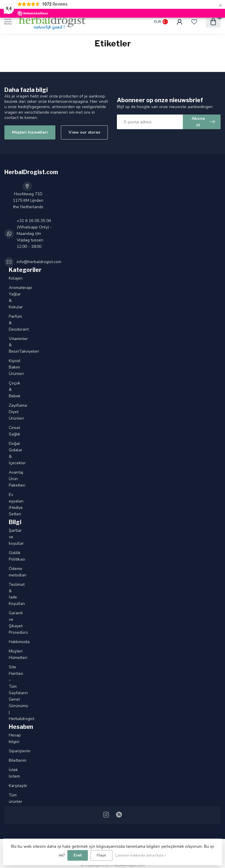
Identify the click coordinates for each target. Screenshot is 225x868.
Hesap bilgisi (10, 738)
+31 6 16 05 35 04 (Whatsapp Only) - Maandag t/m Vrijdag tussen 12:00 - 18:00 (34, 234)
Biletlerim (10, 760)
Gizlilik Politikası (10, 556)
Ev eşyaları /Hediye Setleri (10, 504)
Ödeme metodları (10, 572)
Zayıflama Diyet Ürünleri (10, 412)
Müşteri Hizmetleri (10, 654)
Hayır (102, 855)
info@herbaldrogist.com (39, 262)
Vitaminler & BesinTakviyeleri (10, 345)
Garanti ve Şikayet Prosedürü (10, 623)
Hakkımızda (10, 642)
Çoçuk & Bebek (10, 390)
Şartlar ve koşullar (10, 537)
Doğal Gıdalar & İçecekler (10, 453)
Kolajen (10, 278)
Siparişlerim (10, 751)
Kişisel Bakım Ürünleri (10, 367)
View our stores (84, 132)
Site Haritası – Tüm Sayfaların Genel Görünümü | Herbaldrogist (10, 693)
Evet (78, 855)
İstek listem (10, 773)
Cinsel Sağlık (10, 431)
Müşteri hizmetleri (30, 132)
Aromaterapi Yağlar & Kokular (10, 297)
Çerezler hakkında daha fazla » (141, 855)
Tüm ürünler (10, 798)
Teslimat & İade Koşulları (10, 594)
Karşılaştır (10, 786)
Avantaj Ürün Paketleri (10, 479)
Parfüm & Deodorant (10, 323)
